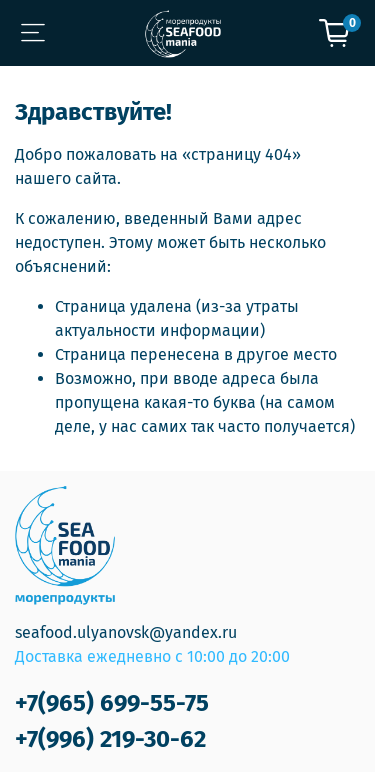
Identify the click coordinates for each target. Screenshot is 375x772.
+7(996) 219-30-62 (110, 739)
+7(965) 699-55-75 (112, 703)
